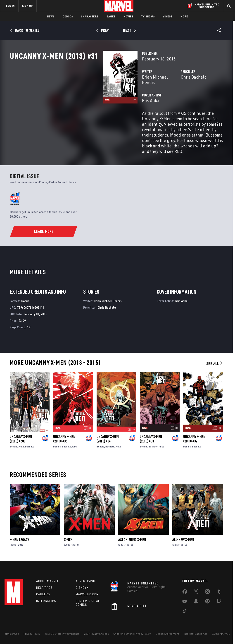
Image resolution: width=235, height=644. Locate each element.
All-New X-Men (183, 538)
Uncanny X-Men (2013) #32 (194, 437)
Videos (168, 16)
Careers (43, 594)
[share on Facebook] (185, 592)
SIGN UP (27, 6)
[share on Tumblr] (219, 592)
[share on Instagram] (207, 592)
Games (111, 16)
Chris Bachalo (161, 97)
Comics (68, 16)
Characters (90, 16)
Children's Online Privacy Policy (132, 633)
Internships (46, 600)
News (51, 16)
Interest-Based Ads (196, 633)
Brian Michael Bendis (97, 97)
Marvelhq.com (87, 594)
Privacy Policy (32, 633)
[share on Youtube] (185, 601)
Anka (21, 445)
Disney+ (82, 587)
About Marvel (47, 580)
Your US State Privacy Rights (62, 633)
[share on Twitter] (196, 592)
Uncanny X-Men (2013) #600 (21, 437)
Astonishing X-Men (132, 538)
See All (215, 362)
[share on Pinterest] (207, 601)
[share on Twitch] (219, 601)
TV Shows (148, 16)
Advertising (85, 580)
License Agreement (167, 633)
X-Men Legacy (19, 538)
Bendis (14, 445)
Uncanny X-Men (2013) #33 (151, 437)
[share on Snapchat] (196, 601)
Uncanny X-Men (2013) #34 (108, 437)
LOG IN (10, 6)
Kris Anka (85, 115)
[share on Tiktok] (185, 611)
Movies (128, 16)
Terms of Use (11, 633)
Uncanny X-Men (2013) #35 (64, 437)
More (184, 16)
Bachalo (30, 445)
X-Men (68, 538)
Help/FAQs (44, 587)
